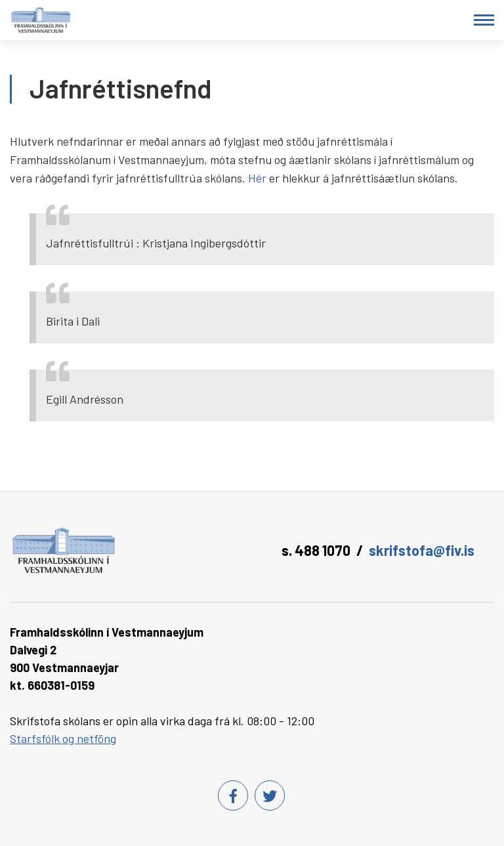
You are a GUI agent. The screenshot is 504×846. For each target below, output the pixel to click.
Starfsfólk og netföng (63, 738)
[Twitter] (270, 795)
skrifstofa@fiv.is (422, 550)
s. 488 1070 (316, 550)
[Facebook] (233, 795)
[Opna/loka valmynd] (484, 20)
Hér (257, 178)
